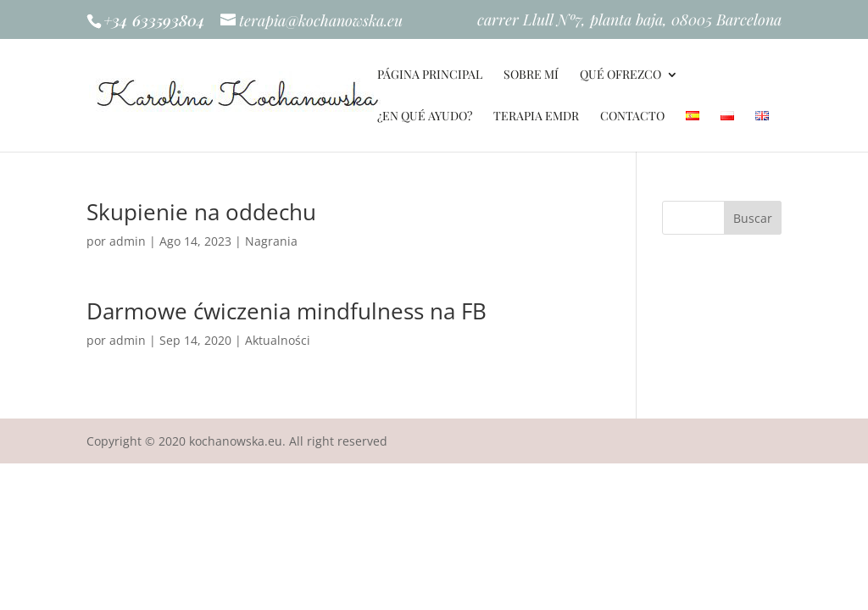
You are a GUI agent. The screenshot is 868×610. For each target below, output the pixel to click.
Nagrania (271, 241)
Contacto (632, 117)
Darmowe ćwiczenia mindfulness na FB (287, 311)
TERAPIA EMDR (536, 117)
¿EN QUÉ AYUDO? (425, 117)
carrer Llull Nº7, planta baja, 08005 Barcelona (629, 21)
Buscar (753, 218)
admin (128, 241)
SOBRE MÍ (531, 75)
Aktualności (278, 340)
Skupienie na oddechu (201, 212)
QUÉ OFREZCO (620, 75)
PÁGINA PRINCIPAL (430, 75)
